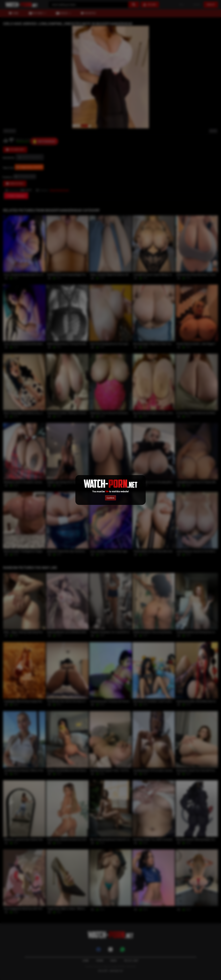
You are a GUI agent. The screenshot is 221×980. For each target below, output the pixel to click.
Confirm (110, 498)
